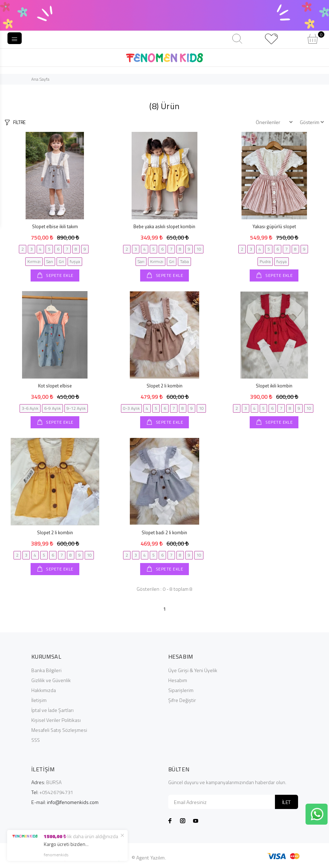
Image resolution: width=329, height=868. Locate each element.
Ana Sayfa (40, 79)
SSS (36, 740)
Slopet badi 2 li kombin (164, 532)
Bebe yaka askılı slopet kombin (164, 226)
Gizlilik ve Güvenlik (51, 680)
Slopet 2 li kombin (164, 386)
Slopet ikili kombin (274, 386)
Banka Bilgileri (46, 670)
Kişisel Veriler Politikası (56, 720)
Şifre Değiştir (182, 700)
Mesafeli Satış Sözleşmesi (59, 730)
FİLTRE (19, 122)
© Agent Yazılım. (149, 858)
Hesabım (178, 680)
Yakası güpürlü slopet (274, 226)
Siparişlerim (181, 690)
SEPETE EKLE (59, 275)
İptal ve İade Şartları (52, 710)
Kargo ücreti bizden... (66, 844)
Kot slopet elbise (55, 386)
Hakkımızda (44, 690)
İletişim (39, 700)
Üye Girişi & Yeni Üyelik (193, 670)
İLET (286, 802)
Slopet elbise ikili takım (55, 226)
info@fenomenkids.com (73, 802)
